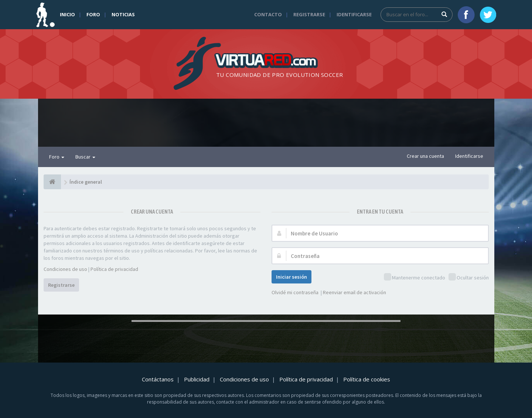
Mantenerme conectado (415, 277)
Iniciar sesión (291, 277)
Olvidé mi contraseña (295, 292)
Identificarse (354, 14)
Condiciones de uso (65, 269)
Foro (93, 14)
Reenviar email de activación (354, 292)
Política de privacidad (114, 269)
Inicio (67, 14)
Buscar (85, 157)
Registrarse (309, 14)
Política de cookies (367, 379)
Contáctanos (158, 379)
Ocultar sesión (469, 277)
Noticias (123, 14)
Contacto (268, 14)
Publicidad (197, 379)
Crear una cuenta (425, 156)
